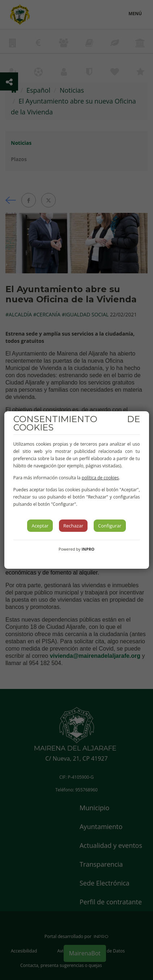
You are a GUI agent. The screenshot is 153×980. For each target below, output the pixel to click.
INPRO (88, 549)
